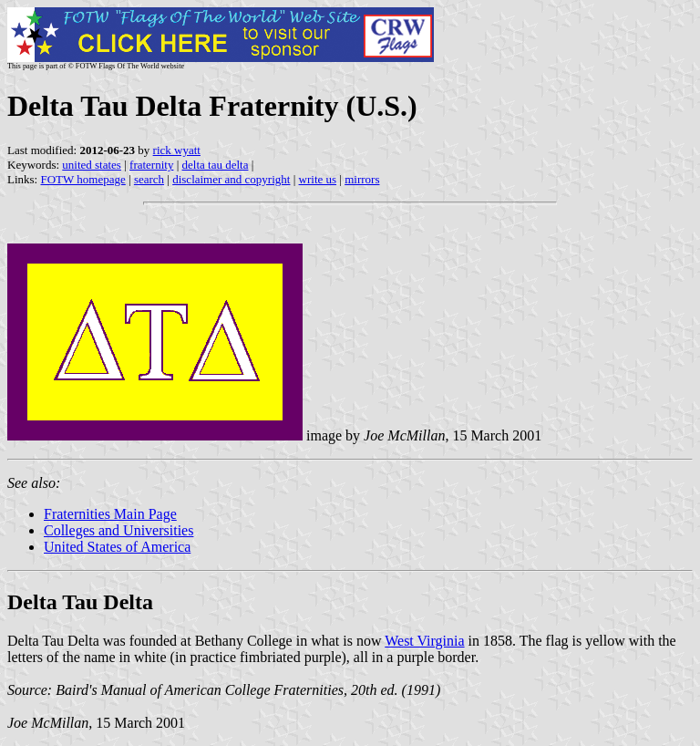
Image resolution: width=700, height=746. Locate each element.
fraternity (151, 165)
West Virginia (424, 641)
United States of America (117, 547)
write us (318, 179)
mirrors (362, 179)
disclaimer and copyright (231, 179)
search (149, 179)
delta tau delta (216, 165)
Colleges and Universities (118, 530)
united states (92, 165)
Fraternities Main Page (110, 514)
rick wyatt (177, 150)
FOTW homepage (82, 179)
